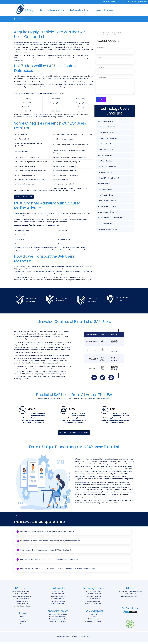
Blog (22, 626)
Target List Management (94, 624)
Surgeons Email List (58, 601)
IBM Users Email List (105, 173)
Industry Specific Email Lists (22, 594)
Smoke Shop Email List (22, 608)
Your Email (100, 57)
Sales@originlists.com (131, 598)
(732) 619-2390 (131, 596)
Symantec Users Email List (107, 230)
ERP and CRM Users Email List (108, 178)
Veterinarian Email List (58, 598)
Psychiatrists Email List (58, 606)
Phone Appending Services (58, 621)
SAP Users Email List (105, 224)
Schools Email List (22, 606)
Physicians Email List (58, 603)
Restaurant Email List (22, 603)
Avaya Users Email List (106, 133)
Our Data (94, 616)
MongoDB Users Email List (107, 207)
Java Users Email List (105, 195)
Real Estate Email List (22, 601)
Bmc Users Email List (105, 144)
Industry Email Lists (56, 10)
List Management (94, 621)
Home (42, 10)
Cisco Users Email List (105, 150)
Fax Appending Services (58, 624)
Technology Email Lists (103, 10)
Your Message (101, 77)
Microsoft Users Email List (107, 201)
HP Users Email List (104, 184)
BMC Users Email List (94, 598)
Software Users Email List (107, 167)
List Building (94, 619)
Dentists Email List (58, 594)
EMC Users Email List (94, 596)
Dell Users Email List (105, 156)
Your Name (100, 48)
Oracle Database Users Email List (110, 218)
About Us (106, 2)
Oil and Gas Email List (22, 596)
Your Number (101, 67)
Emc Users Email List (105, 161)
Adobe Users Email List (106, 122)
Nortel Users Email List (106, 212)
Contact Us (114, 2)
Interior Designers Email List (22, 598)
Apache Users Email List (106, 127)
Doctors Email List (58, 596)
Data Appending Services (58, 616)
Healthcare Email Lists (79, 10)
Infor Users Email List (105, 190)
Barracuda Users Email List (107, 139)
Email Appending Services (58, 619)
